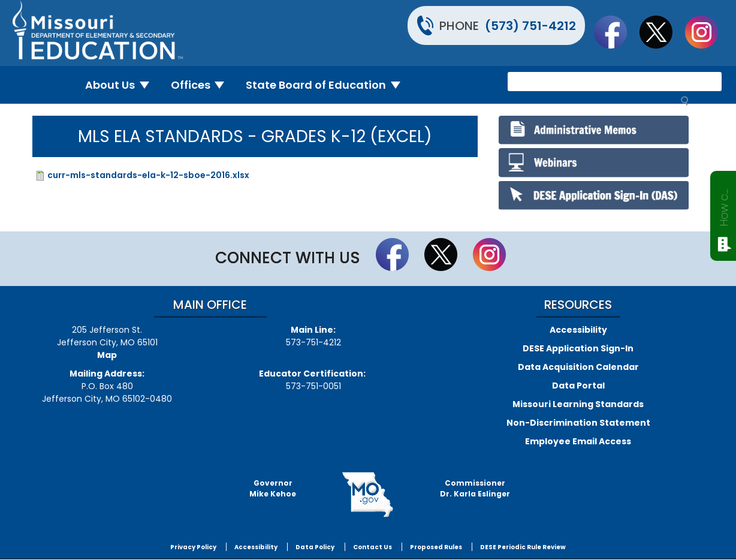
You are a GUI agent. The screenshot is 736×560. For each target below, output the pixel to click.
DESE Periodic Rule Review (523, 547)
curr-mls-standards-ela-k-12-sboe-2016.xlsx (148, 175)
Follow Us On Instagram (707, 32)
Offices (203, 85)
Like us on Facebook (616, 32)
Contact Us (372, 547)
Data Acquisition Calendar (578, 367)
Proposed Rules (436, 547)
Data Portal (578, 386)
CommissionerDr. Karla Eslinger (475, 488)
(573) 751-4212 (530, 26)
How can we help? (724, 205)
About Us (122, 85)
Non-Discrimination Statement (578, 423)
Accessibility (578, 330)
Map (107, 355)
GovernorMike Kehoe (273, 488)
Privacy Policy (193, 547)
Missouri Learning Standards (578, 404)
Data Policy (315, 547)
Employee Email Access (578, 441)
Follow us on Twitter (662, 32)
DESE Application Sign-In (578, 348)
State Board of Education (328, 85)
